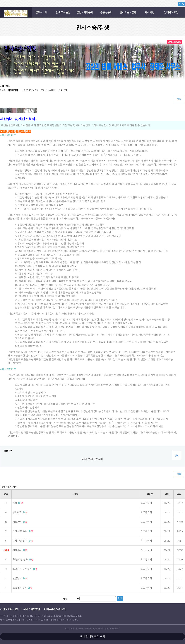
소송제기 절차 (20, 588)
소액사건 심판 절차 (23, 569)
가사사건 (150, 12)
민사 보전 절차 (20, 541)
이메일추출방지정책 (55, 609)
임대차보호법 (171, 12)
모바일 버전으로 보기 (92, 637)
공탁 (15, 503)
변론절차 (17, 578)
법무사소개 (41, 12)
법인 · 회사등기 (85, 12)
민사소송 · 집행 (128, 12)
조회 (179, 494)
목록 (179, 99)
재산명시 (17, 550)
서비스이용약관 (32, 609)
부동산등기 (106, 12)
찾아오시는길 (63, 12)
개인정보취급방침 (10, 609)
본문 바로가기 (0, 0)
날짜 (167, 494)
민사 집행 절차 (20, 531)
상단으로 (177, 455)
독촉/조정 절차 (20, 560)
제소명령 (17, 522)
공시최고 (17, 512)
